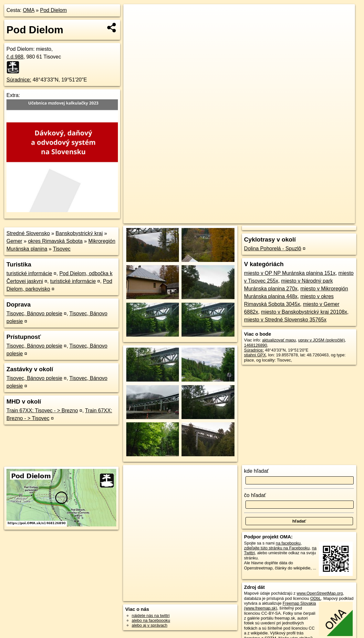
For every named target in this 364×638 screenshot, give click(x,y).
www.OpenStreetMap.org (320, 593)
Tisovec (62, 249)
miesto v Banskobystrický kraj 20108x (304, 312)
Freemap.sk (277, 219)
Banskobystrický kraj (79, 233)
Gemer (14, 241)
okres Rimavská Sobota (55, 241)
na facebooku (288, 543)
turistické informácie (29, 273)
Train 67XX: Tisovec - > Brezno (42, 411)
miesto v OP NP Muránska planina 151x (290, 273)
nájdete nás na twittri (151, 616)
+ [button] (135, 15)
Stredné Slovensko (28, 233)
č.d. (15, 57)
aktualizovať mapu (279, 340)
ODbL (316, 598)
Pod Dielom (53, 10)
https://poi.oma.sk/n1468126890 (326, 219)
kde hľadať (257, 471)
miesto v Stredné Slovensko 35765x (285, 320)
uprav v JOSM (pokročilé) (321, 340)
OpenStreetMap (244, 219)
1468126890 (256, 345)
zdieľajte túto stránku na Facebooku (277, 548)
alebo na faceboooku (151, 620)
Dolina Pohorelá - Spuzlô (273, 249)
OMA (29, 10)
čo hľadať (255, 495)
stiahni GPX (255, 355)
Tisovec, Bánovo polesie (34, 314)
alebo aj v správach (150, 625)
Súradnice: (19, 80)
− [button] (135, 25)
